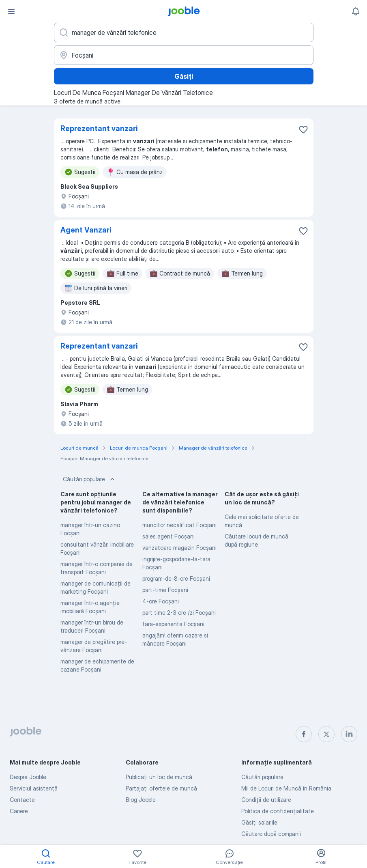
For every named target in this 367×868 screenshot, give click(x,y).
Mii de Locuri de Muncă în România (286, 788)
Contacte (22, 800)
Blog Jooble (141, 800)
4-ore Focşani (161, 601)
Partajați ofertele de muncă (161, 788)
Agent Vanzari (86, 230)
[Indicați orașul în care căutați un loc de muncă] (184, 55)
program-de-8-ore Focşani (176, 578)
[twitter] (326, 734)
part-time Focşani (165, 590)
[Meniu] (11, 11)
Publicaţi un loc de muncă (159, 777)
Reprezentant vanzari (99, 128)
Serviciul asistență (34, 788)
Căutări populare (90, 479)
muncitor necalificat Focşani (179, 525)
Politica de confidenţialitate (278, 811)
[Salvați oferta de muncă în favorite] (303, 129)
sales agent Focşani (168, 536)
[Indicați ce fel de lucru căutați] (184, 32)
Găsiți (184, 76)
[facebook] (304, 734)
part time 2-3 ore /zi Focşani (179, 613)
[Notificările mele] (356, 11)
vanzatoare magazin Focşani (179, 548)
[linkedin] (349, 734)
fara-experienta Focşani (173, 624)
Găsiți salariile (259, 822)
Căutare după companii (271, 834)
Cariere (19, 811)
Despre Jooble (28, 777)
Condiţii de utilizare (266, 800)
